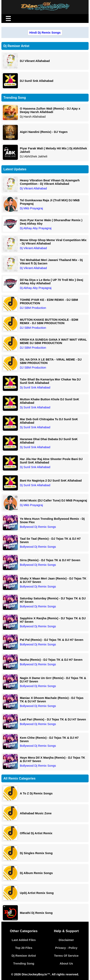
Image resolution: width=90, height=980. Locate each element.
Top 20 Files (24, 948)
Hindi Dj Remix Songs (45, 32)
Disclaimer (66, 940)
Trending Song (24, 963)
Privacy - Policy (66, 948)
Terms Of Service (66, 956)
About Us (66, 963)
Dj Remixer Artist (24, 956)
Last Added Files (24, 940)
